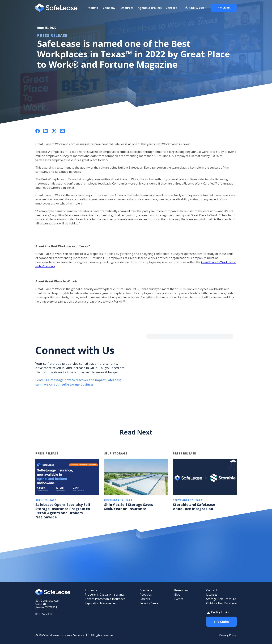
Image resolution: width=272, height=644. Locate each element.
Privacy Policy (228, 635)
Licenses (212, 595)
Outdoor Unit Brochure (221, 603)
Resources (127, 8)
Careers (145, 599)
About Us (146, 595)
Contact (171, 8)
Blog (177, 595)
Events (179, 599)
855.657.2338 (44, 614)
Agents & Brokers (150, 8)
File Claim (221, 622)
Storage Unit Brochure (221, 599)
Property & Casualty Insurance (105, 595)
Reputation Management (101, 603)
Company (109, 8)
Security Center (150, 603)
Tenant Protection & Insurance (105, 599)
